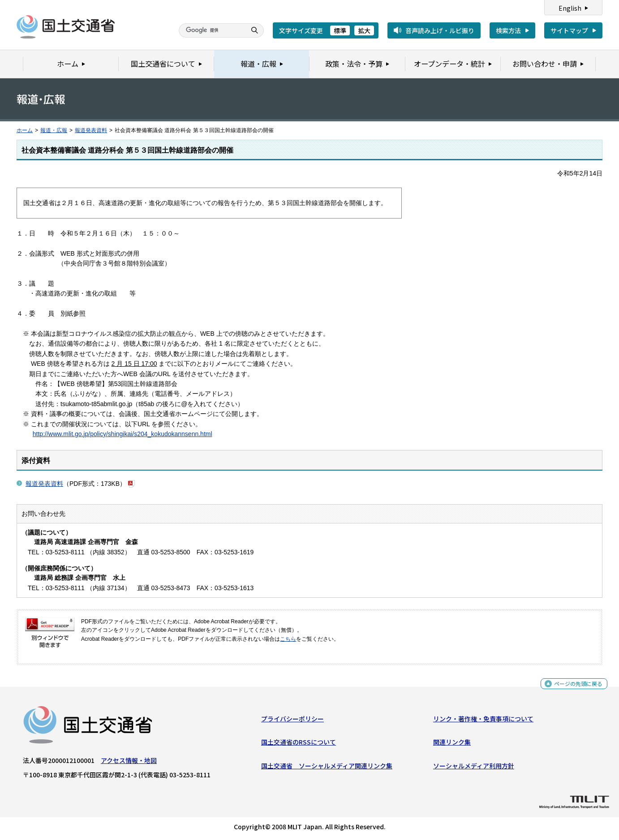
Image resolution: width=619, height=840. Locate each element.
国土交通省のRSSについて (299, 744)
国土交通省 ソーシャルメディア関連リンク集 (327, 768)
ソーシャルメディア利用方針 (474, 768)
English (570, 8)
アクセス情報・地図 (129, 763)
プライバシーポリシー (292, 721)
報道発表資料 (91, 130)
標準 (340, 30)
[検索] (211, 30)
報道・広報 (54, 130)
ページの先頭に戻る (575, 688)
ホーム (25, 130)
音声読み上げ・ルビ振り (440, 30)
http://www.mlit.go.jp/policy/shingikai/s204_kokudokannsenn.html (123, 434)
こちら (288, 639)
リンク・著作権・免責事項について (483, 721)
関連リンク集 (452, 744)
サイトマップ (569, 30)
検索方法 (508, 30)
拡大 (364, 30)
